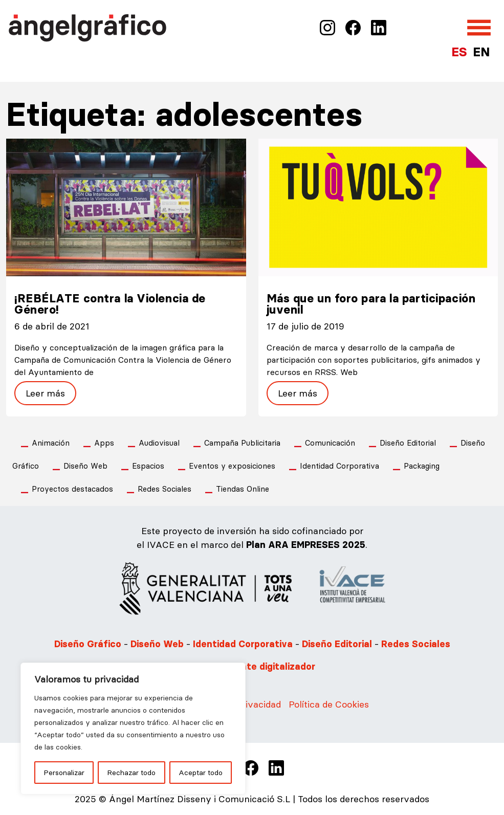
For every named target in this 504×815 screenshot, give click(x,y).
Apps (104, 443)
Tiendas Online (243, 489)
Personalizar (64, 773)
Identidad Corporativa (339, 466)
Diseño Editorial (408, 443)
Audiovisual (159, 443)
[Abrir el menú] (479, 28)
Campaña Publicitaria (242, 443)
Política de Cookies (329, 704)
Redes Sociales (165, 489)
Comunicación (330, 443)
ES (459, 52)
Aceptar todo (201, 773)
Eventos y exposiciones (232, 466)
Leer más (45, 393)
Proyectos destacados (72, 489)
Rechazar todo (131, 773)
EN (481, 52)
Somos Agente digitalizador (252, 667)
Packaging (422, 466)
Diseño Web (85, 466)
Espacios (148, 466)
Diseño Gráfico (88, 644)
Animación (51, 443)
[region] (133, 729)
